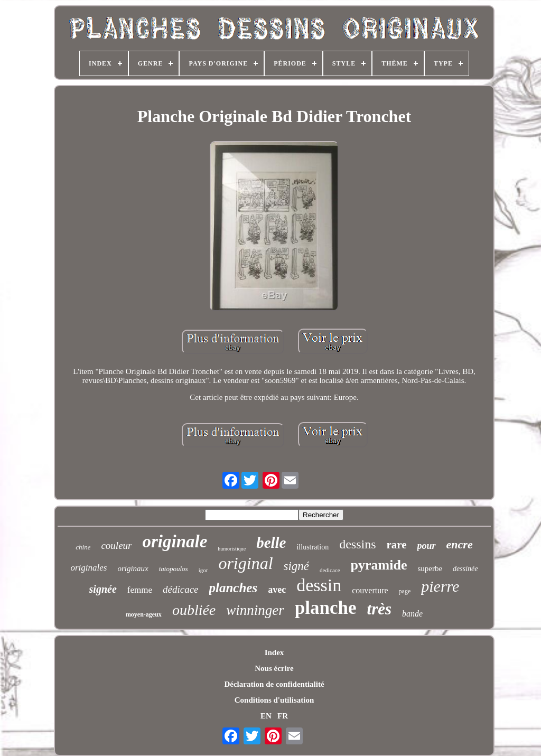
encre (460, 544)
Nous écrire (274, 668)
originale (175, 542)
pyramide (379, 565)
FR (283, 716)
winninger (255, 610)
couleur (116, 545)
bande (412, 614)
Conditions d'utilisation (274, 700)
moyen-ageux (144, 614)
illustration (313, 547)
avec (277, 590)
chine (83, 547)
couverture (370, 590)
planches (234, 588)
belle (271, 543)
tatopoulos (174, 569)
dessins (357, 544)
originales (88, 568)
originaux (133, 568)
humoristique (232, 549)
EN (266, 716)
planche (326, 608)
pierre (440, 586)
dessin (319, 585)
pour (427, 546)
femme (140, 590)
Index (274, 652)
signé (297, 566)
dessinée (465, 569)
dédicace (181, 589)
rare (397, 545)
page (405, 591)
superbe (430, 568)
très (380, 609)
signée (103, 589)
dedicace (330, 570)
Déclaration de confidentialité (274, 684)
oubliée (194, 610)
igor (203, 570)
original (245, 563)
